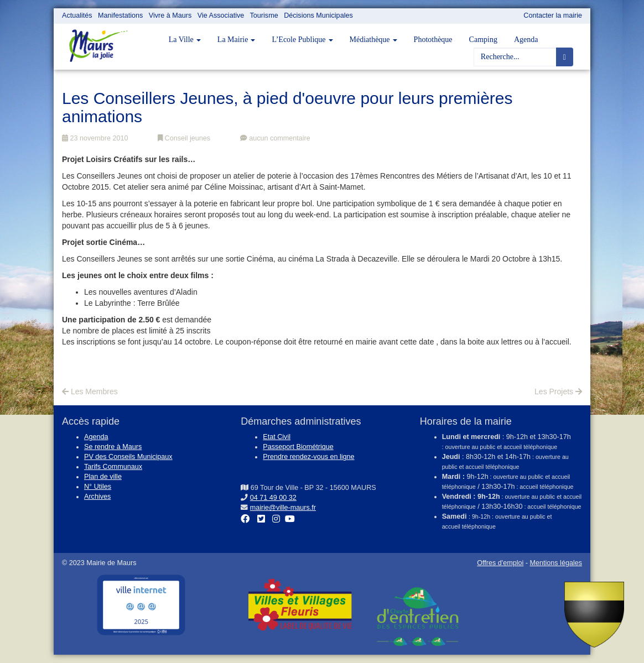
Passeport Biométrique (298, 447)
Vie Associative (221, 15)
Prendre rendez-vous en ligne (308, 457)
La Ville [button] (185, 40)
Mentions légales (556, 563)
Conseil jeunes (184, 138)
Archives (97, 497)
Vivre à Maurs (170, 15)
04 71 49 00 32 (273, 498)
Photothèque (433, 40)
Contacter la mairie (553, 15)
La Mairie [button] (237, 40)
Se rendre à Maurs (113, 447)
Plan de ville (103, 477)
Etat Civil (277, 437)
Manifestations (120, 15)
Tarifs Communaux (113, 467)
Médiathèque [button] (373, 40)
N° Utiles (98, 487)
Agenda (526, 40)
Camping (483, 40)
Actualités (77, 15)
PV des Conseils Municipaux (128, 457)
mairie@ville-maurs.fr (283, 508)
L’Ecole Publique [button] (302, 40)
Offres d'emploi (500, 563)
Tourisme (264, 15)
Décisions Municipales (318, 15)
